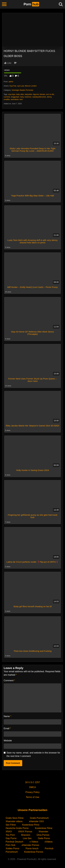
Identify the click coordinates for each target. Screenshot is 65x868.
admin (11, 82)
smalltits (7, 99)
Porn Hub (10, 845)
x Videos (34, 842)
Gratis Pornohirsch (39, 818)
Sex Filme (11, 825)
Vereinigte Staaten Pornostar (22, 90)
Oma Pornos (43, 835)
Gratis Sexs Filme (15, 818)
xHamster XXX (36, 821)
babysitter (28, 94)
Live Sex (27, 838)
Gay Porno (11, 838)
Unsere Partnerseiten (32, 810)
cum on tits (50, 94)
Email (7, 728)
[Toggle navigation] (4, 4)
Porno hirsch (32, 848)
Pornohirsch (12, 852)
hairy (22, 97)
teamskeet (15, 99)
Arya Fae (13, 86)
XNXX (9, 832)
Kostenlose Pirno (31, 825)
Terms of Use (32, 797)
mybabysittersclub (39, 97)
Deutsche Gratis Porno (17, 828)
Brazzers (26, 835)
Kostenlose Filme (44, 828)
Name (7, 716)
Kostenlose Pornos (34, 852)
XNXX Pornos (25, 832)
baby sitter (20, 94)
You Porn (10, 835)
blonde (42, 94)
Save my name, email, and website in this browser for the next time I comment (33, 754)
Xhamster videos (14, 821)
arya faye (12, 94)
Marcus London (31, 86)
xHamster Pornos (30, 845)
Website (8, 741)
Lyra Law (21, 86)
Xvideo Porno (12, 848)
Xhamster (43, 832)
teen (21, 99)
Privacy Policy (33, 792)
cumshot (7, 97)
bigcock (36, 94)
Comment (9, 680)
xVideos (49, 842)
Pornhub (49, 848)
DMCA (32, 787)
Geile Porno (44, 838)
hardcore (28, 97)
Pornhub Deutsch (14, 842)
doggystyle (15, 97)
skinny (49, 97)
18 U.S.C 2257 (32, 782)
